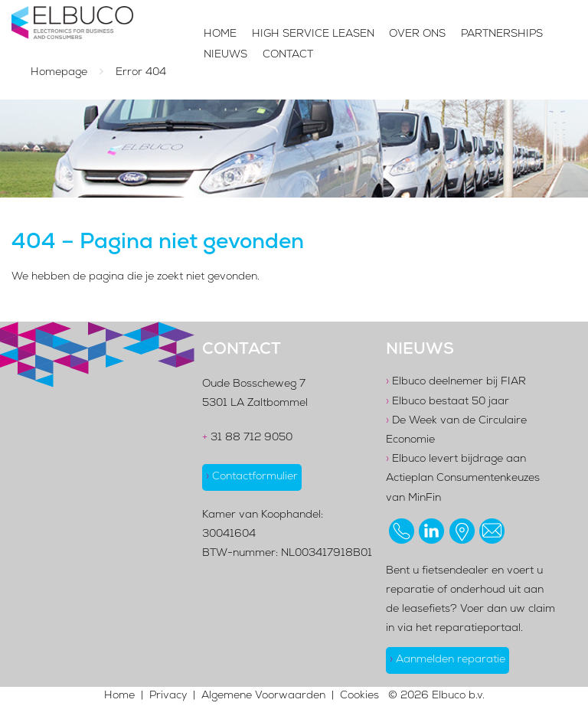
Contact (288, 55)
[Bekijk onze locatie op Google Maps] (462, 531)
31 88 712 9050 (247, 438)
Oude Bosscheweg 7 (254, 384)
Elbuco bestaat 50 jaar (448, 402)
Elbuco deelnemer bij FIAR (456, 382)
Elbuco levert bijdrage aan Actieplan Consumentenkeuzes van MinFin (463, 479)
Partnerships (502, 34)
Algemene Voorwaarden (263, 696)
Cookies (359, 696)
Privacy (168, 696)
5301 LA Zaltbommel (255, 404)
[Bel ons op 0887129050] (402, 531)
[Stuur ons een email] (492, 531)
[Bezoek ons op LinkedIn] (431, 531)
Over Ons (417, 34)
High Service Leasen (313, 34)
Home (220, 34)
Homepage (59, 73)
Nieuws (225, 55)
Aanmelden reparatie (448, 660)
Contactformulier (252, 477)
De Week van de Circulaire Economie (456, 431)
